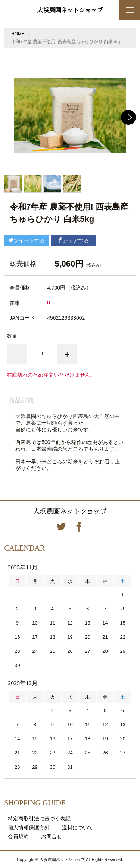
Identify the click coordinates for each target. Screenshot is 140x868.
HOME (18, 34)
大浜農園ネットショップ (70, 10)
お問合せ (52, 836)
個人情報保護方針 (29, 827)
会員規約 (18, 836)
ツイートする (27, 240)
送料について (78, 827)
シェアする (73, 240)
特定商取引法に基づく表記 (39, 818)
